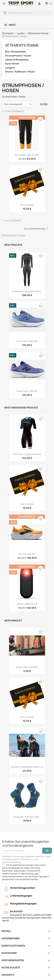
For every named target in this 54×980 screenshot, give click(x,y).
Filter (44, 104)
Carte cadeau (27, 205)
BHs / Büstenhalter (16, 52)
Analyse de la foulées (27, 667)
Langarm (10, 68)
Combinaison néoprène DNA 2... (27, 291)
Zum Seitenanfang (36, 229)
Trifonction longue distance (27, 454)
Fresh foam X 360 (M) (27, 391)
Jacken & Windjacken (17, 60)
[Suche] (27, 13)
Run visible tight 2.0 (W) (27, 155)
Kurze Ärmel (12, 64)
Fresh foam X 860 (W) (27, 341)
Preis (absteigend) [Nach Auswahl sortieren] (18, 104)
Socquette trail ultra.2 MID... (27, 817)
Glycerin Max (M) (27, 554)
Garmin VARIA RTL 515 (27, 604)
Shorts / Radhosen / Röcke (20, 72)
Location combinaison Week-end (27, 767)
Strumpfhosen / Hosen (18, 56)
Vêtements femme (22, 45)
